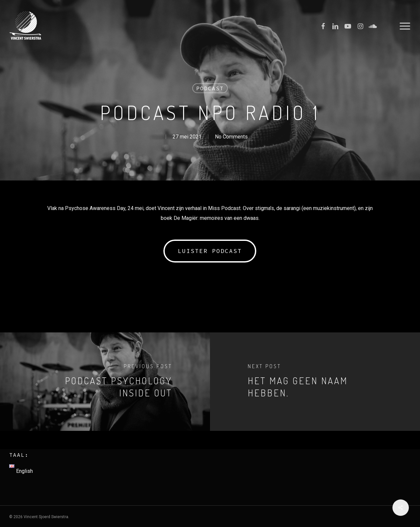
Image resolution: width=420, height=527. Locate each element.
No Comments (231, 136)
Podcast (210, 88)
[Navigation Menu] (405, 26)
